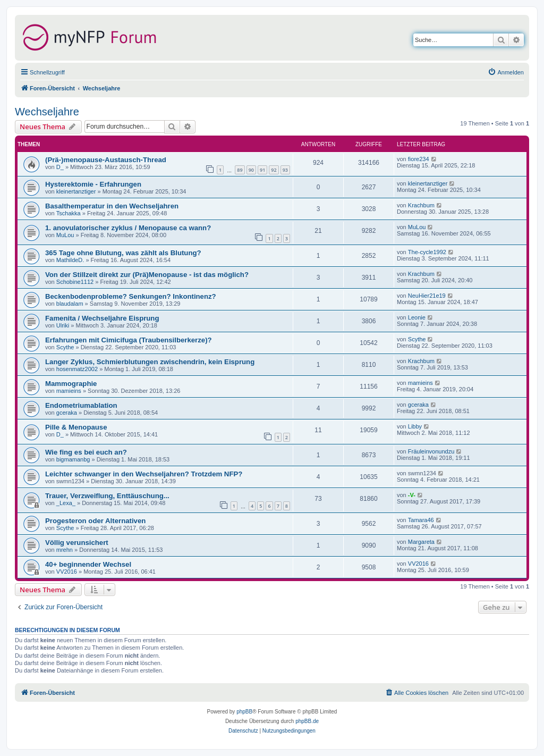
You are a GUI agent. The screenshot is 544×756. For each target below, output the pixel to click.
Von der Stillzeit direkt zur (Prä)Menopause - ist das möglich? (147, 275)
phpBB (244, 712)
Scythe (65, 347)
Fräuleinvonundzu (431, 451)
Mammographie (71, 384)
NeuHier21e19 (427, 296)
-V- (412, 495)
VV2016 (67, 572)
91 (262, 170)
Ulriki (63, 325)
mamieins (69, 391)
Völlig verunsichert (77, 543)
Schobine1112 (75, 282)
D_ (60, 167)
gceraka (67, 413)
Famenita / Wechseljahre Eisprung (102, 318)
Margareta (421, 542)
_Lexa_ (66, 503)
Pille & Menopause (76, 427)
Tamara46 (421, 520)
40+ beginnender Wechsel (88, 564)
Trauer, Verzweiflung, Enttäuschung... (107, 496)
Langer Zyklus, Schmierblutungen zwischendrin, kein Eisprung (150, 362)
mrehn (65, 550)
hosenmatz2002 (77, 369)
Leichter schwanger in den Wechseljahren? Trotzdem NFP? (144, 474)
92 (274, 170)
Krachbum (421, 205)
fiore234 (419, 159)
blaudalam (70, 304)
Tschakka (69, 213)
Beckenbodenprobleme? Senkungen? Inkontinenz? (131, 296)
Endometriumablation (81, 405)
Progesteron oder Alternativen (95, 521)
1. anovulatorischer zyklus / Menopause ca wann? (128, 228)
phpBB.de (307, 721)
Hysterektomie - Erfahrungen (93, 184)
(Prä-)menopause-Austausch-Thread (106, 160)
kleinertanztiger (76, 191)
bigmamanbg (73, 459)
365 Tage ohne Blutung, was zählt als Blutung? (123, 253)
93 (285, 170)
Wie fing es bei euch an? (86, 452)
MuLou (65, 235)
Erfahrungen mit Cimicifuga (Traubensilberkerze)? (129, 340)
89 (240, 170)
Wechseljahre (47, 112)
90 (251, 170)
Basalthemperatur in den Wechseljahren (112, 206)
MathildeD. (70, 260)
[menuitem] (506, 72)
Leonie (417, 317)
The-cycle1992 (427, 252)
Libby (415, 426)
